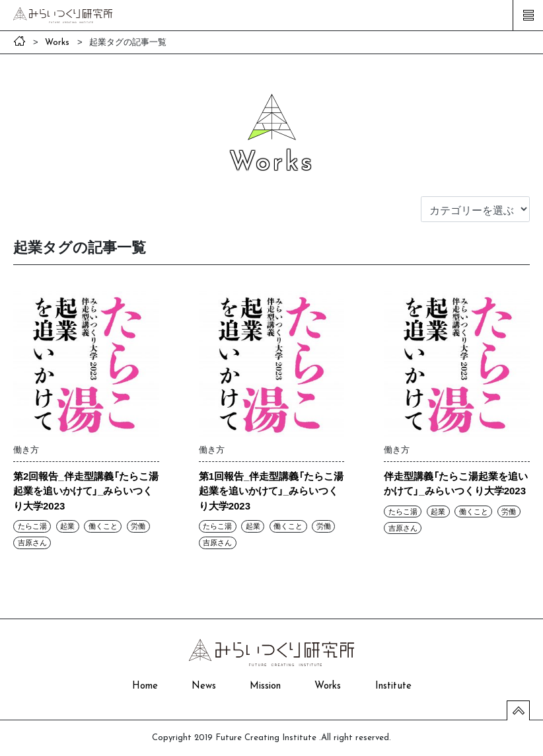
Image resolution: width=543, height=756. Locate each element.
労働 (138, 526)
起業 (67, 526)
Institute (393, 686)
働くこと (103, 526)
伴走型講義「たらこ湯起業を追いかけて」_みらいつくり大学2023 (456, 483)
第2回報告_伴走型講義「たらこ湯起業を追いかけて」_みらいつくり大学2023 (86, 491)
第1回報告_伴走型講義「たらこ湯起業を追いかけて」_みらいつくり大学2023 (271, 491)
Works (328, 686)
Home (145, 686)
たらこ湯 (32, 526)
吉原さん (32, 543)
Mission (265, 686)
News (204, 686)
